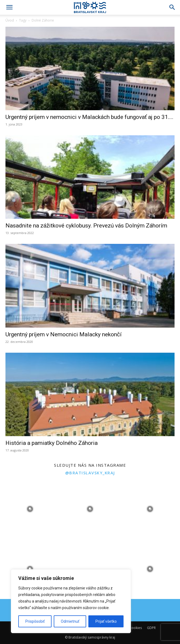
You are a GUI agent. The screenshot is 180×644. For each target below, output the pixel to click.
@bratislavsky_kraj (90, 473)
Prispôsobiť (35, 621)
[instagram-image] (30, 509)
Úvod (10, 20)
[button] (9, 7)
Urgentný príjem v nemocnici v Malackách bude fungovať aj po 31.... (89, 117)
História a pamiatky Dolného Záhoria (52, 443)
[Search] (172, 7)
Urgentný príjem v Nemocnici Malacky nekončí (64, 334)
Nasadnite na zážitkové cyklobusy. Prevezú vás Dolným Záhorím (86, 226)
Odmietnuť (70, 621)
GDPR (151, 628)
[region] (71, 601)
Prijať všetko (106, 621)
